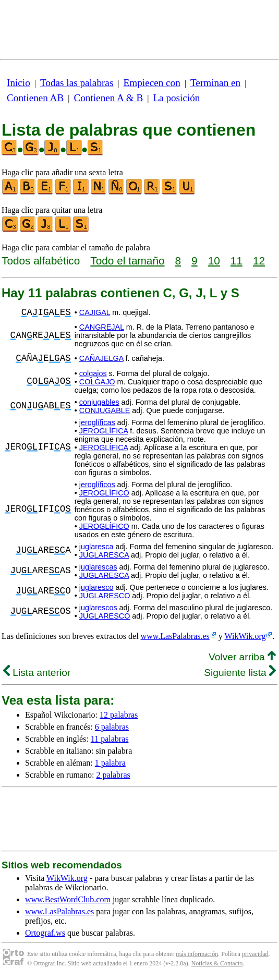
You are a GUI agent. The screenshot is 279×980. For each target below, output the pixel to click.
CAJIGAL (95, 312)
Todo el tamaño (127, 261)
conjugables (99, 402)
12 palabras (119, 715)
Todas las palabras (77, 83)
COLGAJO (97, 382)
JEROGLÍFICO (104, 493)
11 (236, 261)
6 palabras (112, 727)
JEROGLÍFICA (104, 431)
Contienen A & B (108, 98)
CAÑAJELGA (101, 358)
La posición (176, 98)
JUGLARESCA (104, 555)
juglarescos (98, 608)
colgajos (93, 373)
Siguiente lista (240, 673)
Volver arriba (242, 657)
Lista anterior (37, 673)
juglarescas (98, 567)
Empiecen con (152, 83)
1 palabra (110, 763)
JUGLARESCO (105, 596)
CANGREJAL (102, 327)
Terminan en (215, 83)
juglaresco (96, 587)
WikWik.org (245, 636)
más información (197, 954)
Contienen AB (35, 98)
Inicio (19, 83)
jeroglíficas (97, 422)
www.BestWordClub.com (68, 899)
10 (214, 261)
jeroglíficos (97, 485)
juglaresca (96, 547)
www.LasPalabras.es (175, 636)
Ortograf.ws (45, 933)
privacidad (255, 954)
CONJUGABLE (105, 410)
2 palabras (113, 775)
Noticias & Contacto (217, 963)
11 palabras (110, 739)
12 (259, 261)
